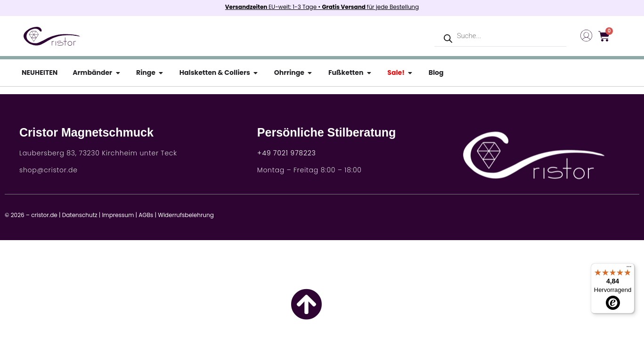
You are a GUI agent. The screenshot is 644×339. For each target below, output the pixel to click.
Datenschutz (80, 215)
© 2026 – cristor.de (31, 215)
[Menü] (629, 269)
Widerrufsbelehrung (186, 215)
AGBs (146, 215)
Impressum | (119, 215)
